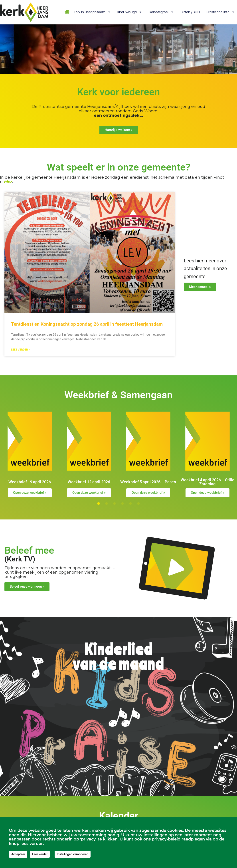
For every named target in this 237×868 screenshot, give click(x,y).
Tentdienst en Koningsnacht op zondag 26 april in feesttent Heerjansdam (87, 324)
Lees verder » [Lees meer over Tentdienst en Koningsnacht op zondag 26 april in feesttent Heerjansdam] (21, 350)
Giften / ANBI (190, 12)
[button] (99, 503)
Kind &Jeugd (130, 12)
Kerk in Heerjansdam (92, 12)
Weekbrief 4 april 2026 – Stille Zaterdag (207, 482)
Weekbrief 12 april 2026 (89, 482)
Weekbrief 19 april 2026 (30, 482)
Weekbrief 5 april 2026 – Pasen (148, 482)
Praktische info (221, 12)
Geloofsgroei (161, 12)
